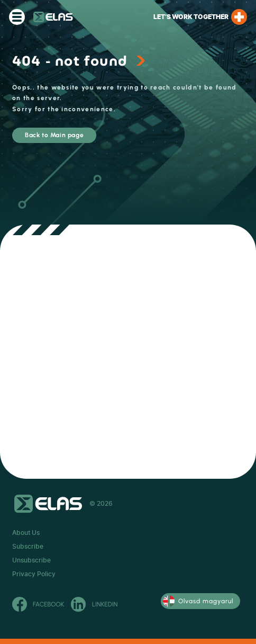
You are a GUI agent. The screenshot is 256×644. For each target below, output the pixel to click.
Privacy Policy (34, 574)
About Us (26, 533)
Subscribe (28, 547)
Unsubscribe (31, 560)
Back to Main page (54, 135)
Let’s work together (200, 17)
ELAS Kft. (53, 17)
